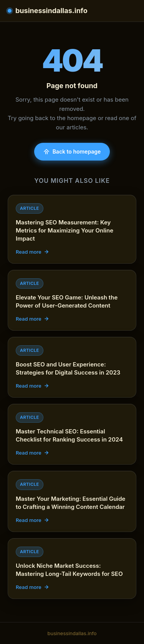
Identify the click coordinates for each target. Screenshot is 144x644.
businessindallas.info (48, 11)
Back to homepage (72, 151)
